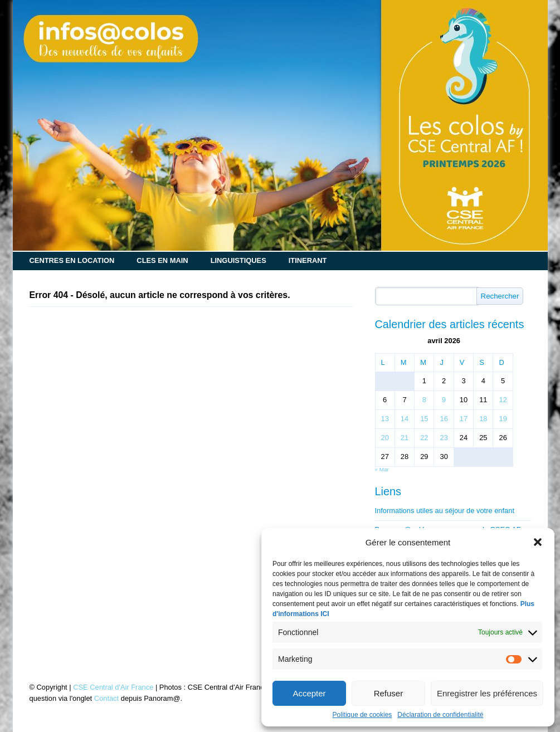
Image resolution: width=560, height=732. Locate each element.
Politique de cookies (362, 715)
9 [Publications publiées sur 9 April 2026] (444, 400)
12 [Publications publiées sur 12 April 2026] (503, 400)
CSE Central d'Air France (113, 687)
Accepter (309, 693)
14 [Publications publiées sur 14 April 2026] (405, 419)
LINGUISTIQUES (238, 260)
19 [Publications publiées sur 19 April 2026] (503, 419)
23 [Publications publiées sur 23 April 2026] (444, 438)
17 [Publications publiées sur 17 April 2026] (464, 419)
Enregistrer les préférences (487, 693)
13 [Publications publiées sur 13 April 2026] (385, 419)
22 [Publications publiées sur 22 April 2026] (424, 438)
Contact (106, 698)
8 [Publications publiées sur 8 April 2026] (424, 400)
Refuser (389, 693)
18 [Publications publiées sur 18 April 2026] (483, 419)
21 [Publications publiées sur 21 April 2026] (405, 438)
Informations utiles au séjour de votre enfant (445, 511)
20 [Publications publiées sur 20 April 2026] (385, 438)
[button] (538, 542)
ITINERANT (308, 260)
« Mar (382, 469)
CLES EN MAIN (162, 260)
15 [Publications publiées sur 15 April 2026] (424, 419)
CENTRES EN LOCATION (72, 260)
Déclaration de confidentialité (440, 715)
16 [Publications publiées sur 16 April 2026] (444, 419)
